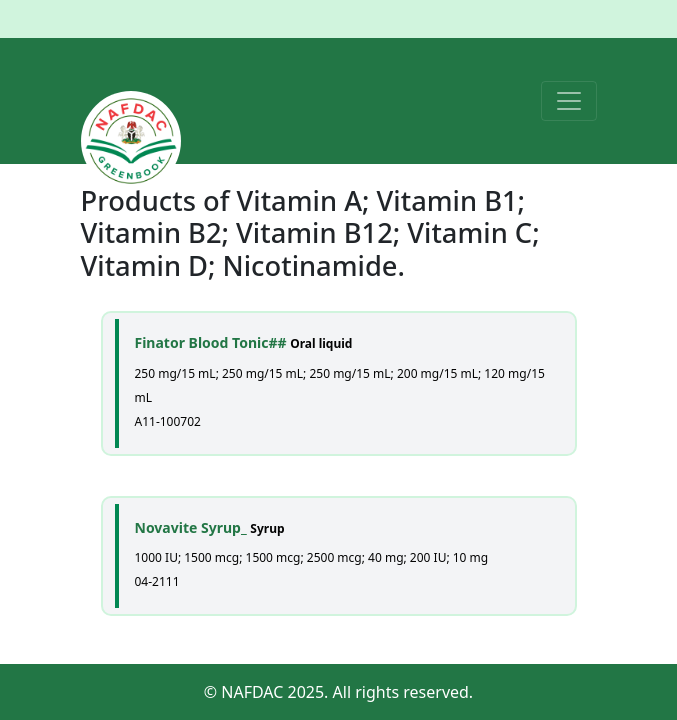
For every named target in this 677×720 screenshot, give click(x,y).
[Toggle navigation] (569, 101)
